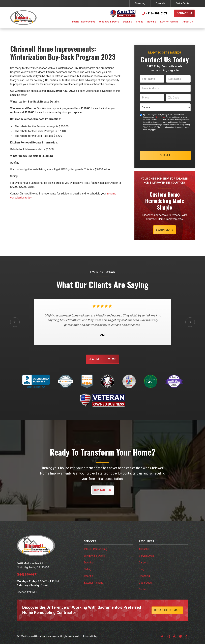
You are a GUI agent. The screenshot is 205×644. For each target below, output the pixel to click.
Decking (89, 566)
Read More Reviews (102, 363)
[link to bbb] (186, 640)
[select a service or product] (165, 107)
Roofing (89, 580)
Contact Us (184, 13)
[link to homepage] (23, 18)
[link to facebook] (162, 640)
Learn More (165, 230)
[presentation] (165, 141)
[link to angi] (174, 640)
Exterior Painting (94, 586)
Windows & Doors (95, 560)
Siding (88, 573)
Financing (140, 3)
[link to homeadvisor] (180, 640)
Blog (141, 573)
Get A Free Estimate (167, 614)
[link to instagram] (168, 640)
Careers (143, 566)
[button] (83, 22)
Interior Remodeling (96, 553)
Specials (161, 3)
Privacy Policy (160, 117)
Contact (143, 593)
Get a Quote (183, 3)
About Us (144, 553)
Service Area (146, 560)
